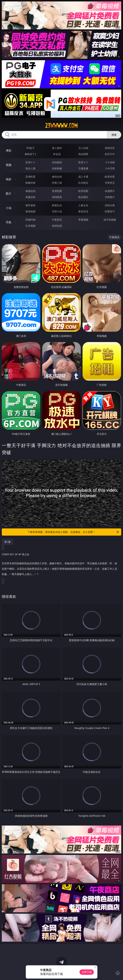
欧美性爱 (110, 177)
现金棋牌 (83, 154)
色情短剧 (57, 226)
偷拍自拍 (57, 177)
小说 (9, 208)
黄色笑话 (83, 211)
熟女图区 (83, 197)
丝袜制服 (57, 168)
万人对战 (83, 148)
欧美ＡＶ (83, 162)
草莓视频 (83, 220)
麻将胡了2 (30, 154)
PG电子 (31, 148)
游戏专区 (110, 148)
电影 (9, 179)
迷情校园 (30, 211)
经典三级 (57, 183)
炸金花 (57, 154)
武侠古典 (110, 205)
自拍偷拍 (57, 162)
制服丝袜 (30, 183)
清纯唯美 (57, 197)
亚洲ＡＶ (30, 162)
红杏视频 (30, 226)
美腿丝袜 (30, 197)
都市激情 (30, 205)
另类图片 (110, 197)
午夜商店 (57, 220)
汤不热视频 (110, 220)
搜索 (114, 135)
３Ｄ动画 (110, 162)
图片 (9, 194)
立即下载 (87, 972)
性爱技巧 (110, 211)
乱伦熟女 (83, 183)
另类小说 (57, 211)
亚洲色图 (57, 191)
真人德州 (57, 148)
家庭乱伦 (57, 205)
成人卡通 (83, 177)
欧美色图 (83, 191)
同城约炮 (30, 220)
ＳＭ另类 (110, 168)
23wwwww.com (61, 126)
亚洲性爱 (30, 177)
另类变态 (110, 183)
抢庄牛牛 (110, 154)
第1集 (8, 542)
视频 (9, 165)
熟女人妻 (30, 168)
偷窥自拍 (30, 191)
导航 (9, 222)
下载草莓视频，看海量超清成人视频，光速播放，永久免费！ (73, 532)
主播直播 (83, 168)
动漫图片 (110, 191)
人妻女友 (83, 205)
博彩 (9, 151)
